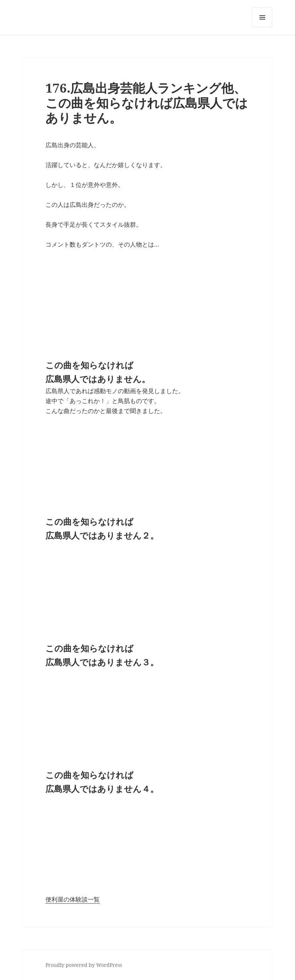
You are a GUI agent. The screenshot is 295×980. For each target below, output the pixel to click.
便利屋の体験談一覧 (73, 899)
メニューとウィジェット (262, 27)
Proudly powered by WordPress (84, 965)
